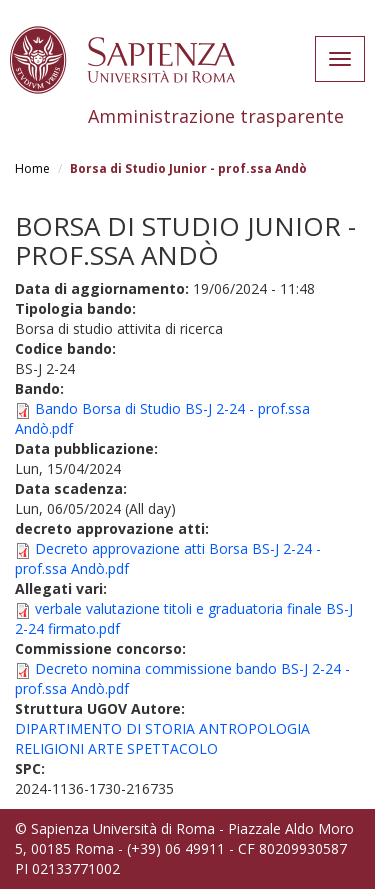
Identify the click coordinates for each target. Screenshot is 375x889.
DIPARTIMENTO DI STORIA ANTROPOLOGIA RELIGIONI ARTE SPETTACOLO (162, 738)
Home (32, 168)
